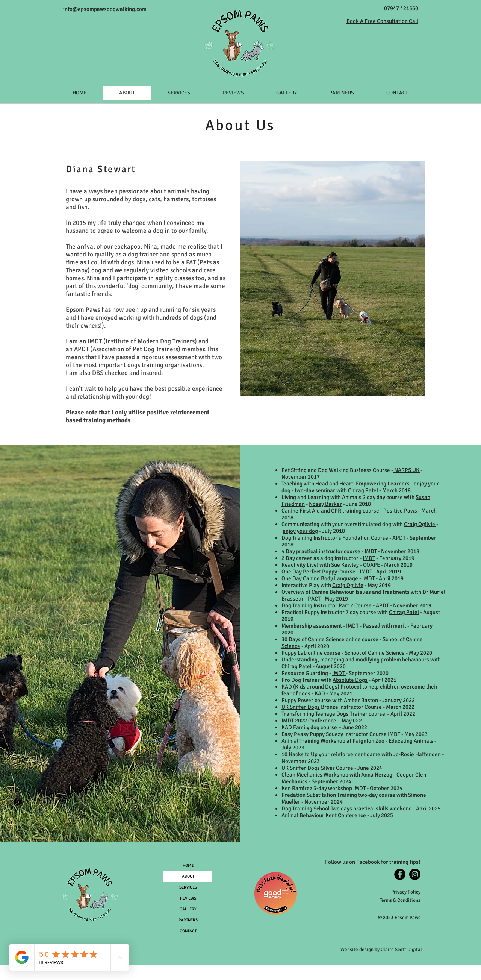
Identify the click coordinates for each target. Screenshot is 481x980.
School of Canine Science (375, 653)
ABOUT (188, 876)
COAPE (372, 565)
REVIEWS (188, 898)
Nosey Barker (325, 504)
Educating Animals (411, 741)
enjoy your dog (300, 531)
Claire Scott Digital (401, 950)
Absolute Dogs (350, 680)
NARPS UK (407, 470)
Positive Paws (400, 511)
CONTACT (188, 931)
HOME (188, 865)
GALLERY (188, 909)
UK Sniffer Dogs (301, 707)
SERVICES (188, 887)
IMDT (95, 341)
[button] (179, 93)
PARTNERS (188, 920)
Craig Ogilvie (420, 524)
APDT (82, 349)
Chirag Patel (363, 490)
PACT (315, 599)
